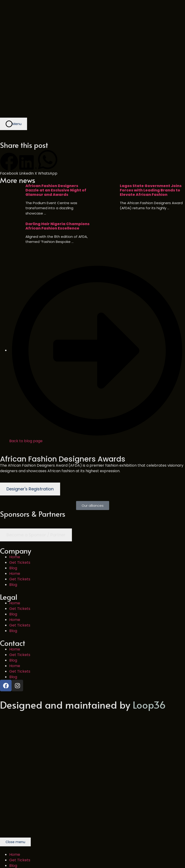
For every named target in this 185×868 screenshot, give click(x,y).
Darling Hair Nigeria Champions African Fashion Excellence (57, 226)
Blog (13, 568)
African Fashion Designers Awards (63, 459)
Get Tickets (20, 562)
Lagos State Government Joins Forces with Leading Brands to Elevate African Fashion (151, 190)
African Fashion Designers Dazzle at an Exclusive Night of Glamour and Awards (56, 190)
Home (15, 557)
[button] (9, 164)
